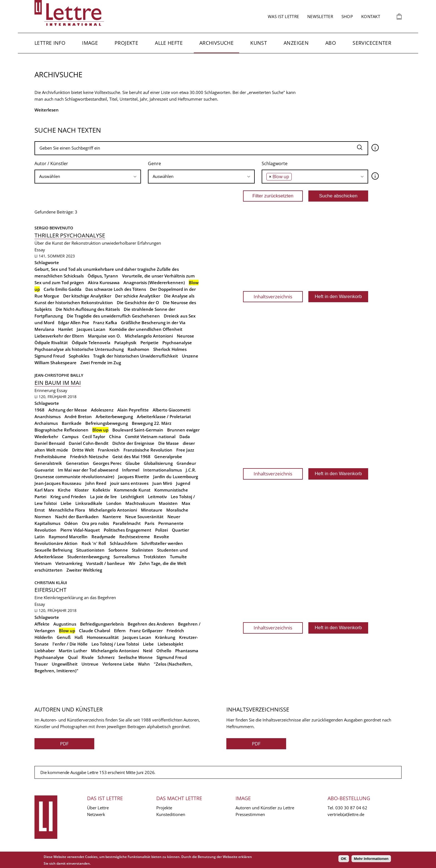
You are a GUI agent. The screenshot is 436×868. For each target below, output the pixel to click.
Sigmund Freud (50, 356)
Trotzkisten (155, 557)
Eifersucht (50, 590)
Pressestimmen (250, 814)
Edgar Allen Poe (74, 323)
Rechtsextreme (135, 537)
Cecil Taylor (94, 437)
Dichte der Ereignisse (133, 443)
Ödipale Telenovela (91, 343)
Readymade (103, 537)
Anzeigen (296, 43)
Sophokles (79, 356)
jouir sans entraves (129, 483)
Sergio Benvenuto (54, 228)
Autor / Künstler (51, 163)
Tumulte (178, 557)
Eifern (120, 631)
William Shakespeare (55, 363)
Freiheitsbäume (50, 457)
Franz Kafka (105, 323)
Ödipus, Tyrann (103, 276)
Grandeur (186, 463)
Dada (185, 437)
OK (344, 859)
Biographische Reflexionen (61, 430)
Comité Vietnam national (150, 437)
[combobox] (88, 177)
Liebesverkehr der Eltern (59, 336)
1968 (39, 410)
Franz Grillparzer (146, 631)
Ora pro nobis (95, 523)
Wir (132, 563)
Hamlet (65, 329)
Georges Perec (107, 463)
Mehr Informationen (371, 859)
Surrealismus (127, 557)
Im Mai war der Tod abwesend (88, 470)
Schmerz (106, 657)
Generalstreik (48, 463)
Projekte (126, 43)
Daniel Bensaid (50, 443)
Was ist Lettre (283, 16)
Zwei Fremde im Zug (101, 363)
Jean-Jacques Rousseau (58, 483)
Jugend (183, 483)
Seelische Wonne (136, 657)
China (115, 437)
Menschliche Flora (67, 510)
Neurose (185, 336)
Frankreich (109, 450)
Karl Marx (44, 490)
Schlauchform (124, 543)
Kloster (82, 490)
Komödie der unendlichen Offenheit (146, 329)
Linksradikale (89, 503)
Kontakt (371, 16)
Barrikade (72, 423)
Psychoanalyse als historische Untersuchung (79, 349)
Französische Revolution (148, 450)
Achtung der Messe (68, 410)
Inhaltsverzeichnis (273, 297)
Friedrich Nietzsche (89, 457)
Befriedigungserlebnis (102, 624)
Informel (131, 470)
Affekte (42, 624)
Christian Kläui (51, 583)
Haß (79, 637)
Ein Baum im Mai (58, 383)
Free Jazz (185, 450)
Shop (347, 16)
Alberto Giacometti (172, 410)
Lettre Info (50, 43)
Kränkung (165, 637)
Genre (154, 163)
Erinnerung (45, 390)
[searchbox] (88, 176)
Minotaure (152, 510)
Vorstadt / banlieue (106, 563)
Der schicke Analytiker (138, 296)
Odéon (71, 523)
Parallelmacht (127, 523)
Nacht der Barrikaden (77, 517)
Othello (164, 651)
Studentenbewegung (88, 557)
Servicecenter (372, 43)
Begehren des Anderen (151, 624)
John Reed (96, 483)
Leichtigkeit (132, 497)
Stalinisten (143, 550)
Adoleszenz (102, 410)
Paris (149, 523)
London (114, 503)
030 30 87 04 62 (351, 808)
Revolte (161, 537)
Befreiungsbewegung (107, 423)
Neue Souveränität (144, 517)
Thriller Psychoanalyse (70, 235)
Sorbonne (118, 550)
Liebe (66, 503)
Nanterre (112, 517)
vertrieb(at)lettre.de (346, 814)
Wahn (144, 664)
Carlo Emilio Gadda (63, 289)
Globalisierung (158, 463)
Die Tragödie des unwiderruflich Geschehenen (113, 316)
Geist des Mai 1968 (131, 457)
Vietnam (43, 563)
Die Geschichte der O (138, 302)
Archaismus (46, 423)
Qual (73, 657)
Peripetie (149, 343)
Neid (148, 651)
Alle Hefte (169, 43)
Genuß (64, 637)
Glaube (133, 463)
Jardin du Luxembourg (176, 477)
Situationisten (90, 550)
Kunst (259, 43)
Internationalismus (163, 470)
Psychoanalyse (177, 343)
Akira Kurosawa (104, 282)
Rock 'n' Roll (94, 543)
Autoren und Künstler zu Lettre (265, 808)
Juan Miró (162, 483)
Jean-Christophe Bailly (59, 375)
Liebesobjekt (170, 644)
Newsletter (320, 16)
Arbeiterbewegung (114, 416)
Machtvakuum (140, 503)
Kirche (64, 490)
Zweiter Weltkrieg (84, 570)
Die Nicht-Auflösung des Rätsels (88, 309)
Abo (331, 43)
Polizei (162, 530)
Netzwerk (96, 814)
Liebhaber (45, 651)
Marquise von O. (104, 336)
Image (90, 43)
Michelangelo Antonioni (149, 336)
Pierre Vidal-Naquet (80, 530)
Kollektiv (101, 490)
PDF (64, 744)
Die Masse (169, 443)
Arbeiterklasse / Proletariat (164, 416)
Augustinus (65, 624)
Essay (40, 250)
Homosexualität (103, 637)
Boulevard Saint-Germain (138, 430)
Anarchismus (48, 416)
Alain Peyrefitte (133, 410)
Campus (70, 437)
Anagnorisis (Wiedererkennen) (154, 282)
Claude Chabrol (95, 631)
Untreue (90, 664)
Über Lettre (98, 808)
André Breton (78, 416)
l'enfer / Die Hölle (70, 644)
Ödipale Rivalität (51, 343)
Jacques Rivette (134, 477)
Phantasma (187, 651)
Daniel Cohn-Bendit (89, 443)
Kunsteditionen (171, 814)
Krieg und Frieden (68, 497)
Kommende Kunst (132, 490)
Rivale (88, 657)
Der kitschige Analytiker (87, 296)
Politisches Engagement (127, 530)
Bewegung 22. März (152, 423)
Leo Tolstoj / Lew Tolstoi (115, 644)
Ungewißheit (65, 664)
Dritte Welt (83, 450)
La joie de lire (103, 497)
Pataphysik (125, 343)
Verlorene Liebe (118, 664)
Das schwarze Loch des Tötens (116, 289)
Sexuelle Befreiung (53, 550)
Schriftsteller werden (162, 543)
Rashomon (138, 349)
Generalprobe (168, 457)
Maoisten (168, 503)
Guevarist (44, 470)
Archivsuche (216, 43)
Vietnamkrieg (69, 563)
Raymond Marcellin (68, 537)
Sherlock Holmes (170, 349)
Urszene (190, 356)
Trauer (41, 664)
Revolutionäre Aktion (56, 543)
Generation (77, 463)
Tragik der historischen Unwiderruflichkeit (136, 356)
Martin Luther (73, 651)
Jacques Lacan (91, 329)
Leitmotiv (157, 497)
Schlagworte (275, 163)
